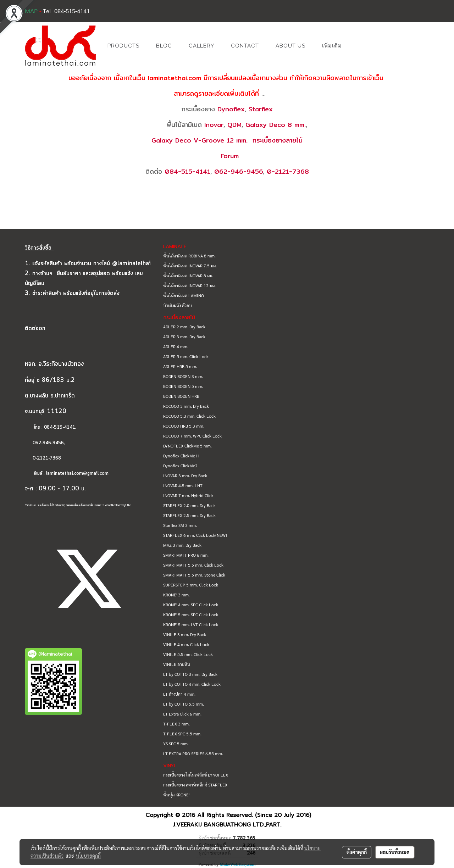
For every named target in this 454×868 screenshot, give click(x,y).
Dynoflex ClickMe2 (180, 466)
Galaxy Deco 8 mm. (276, 125)
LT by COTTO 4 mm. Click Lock (192, 684)
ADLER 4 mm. (176, 346)
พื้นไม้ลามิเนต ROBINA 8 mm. (189, 256)
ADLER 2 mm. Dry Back (184, 327)
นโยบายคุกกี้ (88, 856)
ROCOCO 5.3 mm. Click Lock (189, 416)
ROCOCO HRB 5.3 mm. (184, 426)
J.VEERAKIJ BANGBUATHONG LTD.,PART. (227, 825)
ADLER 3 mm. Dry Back (184, 336)
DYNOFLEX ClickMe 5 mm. (187, 446)
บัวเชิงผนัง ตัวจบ (178, 305)
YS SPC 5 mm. (176, 744)
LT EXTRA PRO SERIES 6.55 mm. (193, 753)
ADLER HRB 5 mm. (180, 366)
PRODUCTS (123, 46)
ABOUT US (290, 46)
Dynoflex (231, 109)
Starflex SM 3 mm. (180, 525)
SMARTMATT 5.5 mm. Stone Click (194, 575)
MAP (31, 11)
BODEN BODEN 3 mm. (183, 376)
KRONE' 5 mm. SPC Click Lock (191, 614)
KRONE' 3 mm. (176, 595)
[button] (361, 46)
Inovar (214, 125)
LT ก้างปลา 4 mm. (179, 694)
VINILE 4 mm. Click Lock (186, 644)
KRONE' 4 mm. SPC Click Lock (191, 605)
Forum (230, 156)
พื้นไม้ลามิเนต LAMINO (184, 295)
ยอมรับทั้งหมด (395, 852)
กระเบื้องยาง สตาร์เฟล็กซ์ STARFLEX (195, 785)
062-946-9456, (45, 443)
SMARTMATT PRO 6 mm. (186, 555)
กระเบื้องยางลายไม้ (278, 140)
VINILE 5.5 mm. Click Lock (188, 654)
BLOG (164, 46)
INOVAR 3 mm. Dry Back (185, 475)
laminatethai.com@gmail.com (77, 474)
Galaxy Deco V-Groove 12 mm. (200, 140)
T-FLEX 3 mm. (176, 724)
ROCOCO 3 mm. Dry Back (186, 406)
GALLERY (201, 46)
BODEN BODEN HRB (181, 396)
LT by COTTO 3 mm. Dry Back (190, 674)
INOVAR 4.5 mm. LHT (183, 485)
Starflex (261, 109)
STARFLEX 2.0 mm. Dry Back (189, 505)
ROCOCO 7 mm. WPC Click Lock (192, 436)
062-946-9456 (239, 171)
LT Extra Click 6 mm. (182, 714)
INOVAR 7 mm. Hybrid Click (188, 495)
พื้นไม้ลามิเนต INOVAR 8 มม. (188, 276)
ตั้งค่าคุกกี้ (357, 852)
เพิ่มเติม (332, 46)
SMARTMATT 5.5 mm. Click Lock (193, 565)
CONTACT (245, 46)
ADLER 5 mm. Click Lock (186, 356)
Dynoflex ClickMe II (181, 456)
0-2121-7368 (288, 171)
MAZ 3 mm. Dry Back (182, 545)
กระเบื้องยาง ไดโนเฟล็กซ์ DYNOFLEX (196, 775)
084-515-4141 (187, 171)
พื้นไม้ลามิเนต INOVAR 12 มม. (189, 285)
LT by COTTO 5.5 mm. (184, 704)
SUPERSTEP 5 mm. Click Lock (191, 585)
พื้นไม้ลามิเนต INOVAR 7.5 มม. (190, 266)
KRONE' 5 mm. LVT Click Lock (191, 624)
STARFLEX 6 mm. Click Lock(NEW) (195, 535)
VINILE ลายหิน (177, 664)
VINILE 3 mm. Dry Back (185, 634)
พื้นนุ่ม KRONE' (176, 795)
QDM (234, 125)
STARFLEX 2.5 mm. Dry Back (189, 515)
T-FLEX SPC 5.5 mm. (182, 734)
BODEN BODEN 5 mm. (183, 386)
